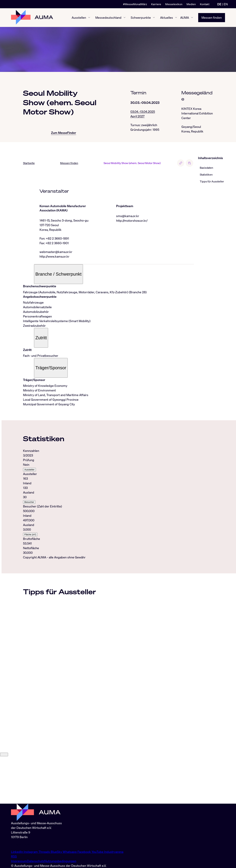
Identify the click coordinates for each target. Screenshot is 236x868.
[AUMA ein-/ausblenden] (192, 18)
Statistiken (206, 175)
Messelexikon (174, 4)
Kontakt (205, 4)
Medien (191, 4)
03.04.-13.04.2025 (143, 112)
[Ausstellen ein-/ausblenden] (89, 18)
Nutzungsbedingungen (60, 861)
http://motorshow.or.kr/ (132, 221)
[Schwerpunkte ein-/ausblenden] (154, 18)
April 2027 (137, 116)
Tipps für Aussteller (212, 181)
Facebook (85, 852)
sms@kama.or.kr (128, 216)
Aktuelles (167, 18)
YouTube (98, 852)
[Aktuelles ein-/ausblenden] (176, 18)
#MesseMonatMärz (135, 4)
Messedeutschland (108, 18)
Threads (45, 852)
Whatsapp (70, 852)
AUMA (185, 18)
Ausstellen (79, 18)
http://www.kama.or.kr (54, 256)
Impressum (19, 861)
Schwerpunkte (141, 18)
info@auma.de (21, 844)
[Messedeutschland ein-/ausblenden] (125, 18)
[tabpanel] (108, 502)
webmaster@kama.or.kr (56, 252)
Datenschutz (36, 861)
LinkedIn (17, 852)
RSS (14, 856)
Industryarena (114, 852)
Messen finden (212, 18)
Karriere (156, 4)
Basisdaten (206, 168)
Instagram (31, 852)
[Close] (4, 802)
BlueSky (57, 852)
